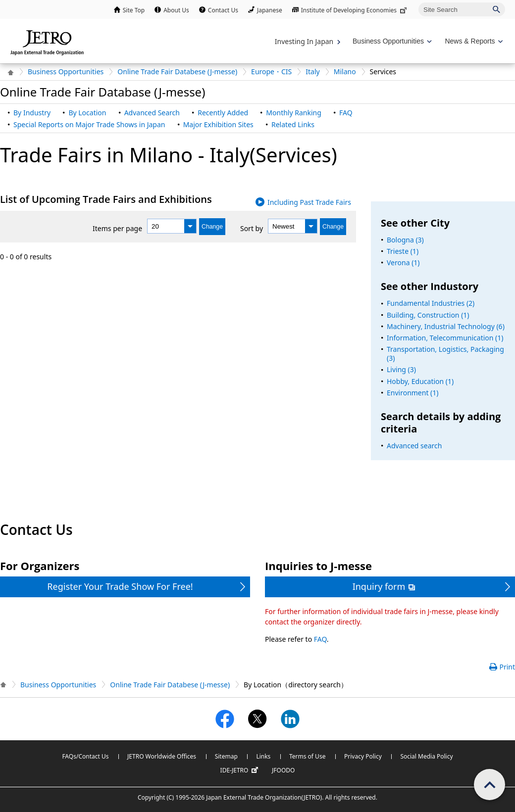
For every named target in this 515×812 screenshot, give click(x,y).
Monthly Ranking (293, 113)
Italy (312, 72)
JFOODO (283, 770)
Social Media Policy (426, 756)
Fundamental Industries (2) (431, 303)
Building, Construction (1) (428, 315)
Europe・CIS (271, 72)
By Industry (32, 113)
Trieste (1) (403, 251)
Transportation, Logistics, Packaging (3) (445, 354)
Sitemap (226, 756)
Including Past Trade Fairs (309, 202)
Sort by (252, 228)
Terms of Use (307, 756)
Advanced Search (152, 113)
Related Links (293, 124)
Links (263, 756)
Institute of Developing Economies (355, 10)
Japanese (270, 10)
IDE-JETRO (241, 770)
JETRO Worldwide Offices (162, 756)
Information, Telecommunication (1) (445, 338)
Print (507, 667)
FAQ (346, 113)
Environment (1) (413, 393)
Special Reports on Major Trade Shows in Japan (89, 124)
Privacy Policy (363, 756)
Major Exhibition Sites (218, 124)
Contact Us (223, 10)
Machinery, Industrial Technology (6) (446, 326)
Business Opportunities (66, 72)
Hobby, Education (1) (420, 381)
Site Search (418, 2)
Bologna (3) (405, 240)
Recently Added (223, 113)
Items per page (117, 228)
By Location (87, 113)
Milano (345, 72)
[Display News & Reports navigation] (473, 41)
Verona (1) (403, 263)
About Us (176, 10)
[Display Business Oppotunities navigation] (391, 41)
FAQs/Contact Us (85, 756)
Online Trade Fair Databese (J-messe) (177, 72)
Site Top (134, 10)
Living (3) (401, 369)
